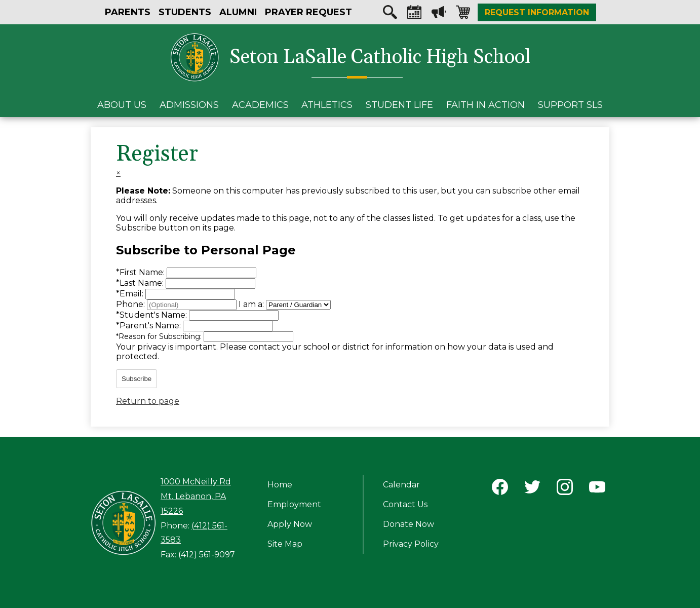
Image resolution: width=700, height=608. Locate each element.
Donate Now (409, 524)
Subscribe (137, 379)
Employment (294, 504)
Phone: (131, 304)
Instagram (565, 489)
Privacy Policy (411, 544)
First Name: (141, 272)
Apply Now (290, 524)
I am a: (251, 304)
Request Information (537, 12)
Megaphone (439, 15)
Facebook (500, 489)
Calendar (414, 15)
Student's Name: (152, 315)
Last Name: (141, 283)
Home (280, 485)
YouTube (597, 489)
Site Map (285, 544)
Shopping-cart (463, 15)
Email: (131, 294)
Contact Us (405, 504)
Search (390, 15)
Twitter (532, 489)
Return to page (148, 401)
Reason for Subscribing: (160, 336)
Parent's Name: (149, 326)
